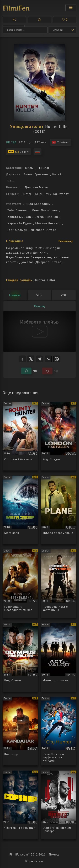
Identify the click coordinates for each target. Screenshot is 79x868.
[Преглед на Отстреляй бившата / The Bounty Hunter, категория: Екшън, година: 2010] (20, 436)
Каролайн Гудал (20, 223)
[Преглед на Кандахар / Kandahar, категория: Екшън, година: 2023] (20, 731)
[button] (14, 20)
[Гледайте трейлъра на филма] (61, 142)
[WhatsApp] (57, 359)
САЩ (11, 181)
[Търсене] (25, 30)
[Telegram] (40, 359)
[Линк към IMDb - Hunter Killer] (19, 152)
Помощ (54, 855)
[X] (31, 359)
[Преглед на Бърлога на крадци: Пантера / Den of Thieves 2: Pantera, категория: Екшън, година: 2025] (59, 805)
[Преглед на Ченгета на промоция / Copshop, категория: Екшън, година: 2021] (20, 805)
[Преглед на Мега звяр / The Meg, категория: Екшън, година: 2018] (20, 510)
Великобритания (36, 174)
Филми (30, 168)
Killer (39, 194)
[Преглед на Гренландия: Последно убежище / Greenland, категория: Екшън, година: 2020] (20, 584)
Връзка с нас (34, 861)
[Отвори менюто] (71, 8)
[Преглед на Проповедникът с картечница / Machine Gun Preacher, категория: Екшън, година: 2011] (59, 584)
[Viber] (48, 359)
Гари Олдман (17, 230)
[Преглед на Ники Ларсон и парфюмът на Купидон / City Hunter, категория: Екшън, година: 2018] (59, 731)
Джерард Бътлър (44, 230)
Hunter (26, 194)
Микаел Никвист (48, 223)
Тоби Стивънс (18, 210)
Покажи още (66, 241)
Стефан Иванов (46, 217)
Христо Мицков (19, 217)
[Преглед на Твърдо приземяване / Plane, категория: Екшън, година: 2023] (59, 510)
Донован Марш (36, 187)
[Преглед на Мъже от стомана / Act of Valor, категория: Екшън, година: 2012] (59, 657)
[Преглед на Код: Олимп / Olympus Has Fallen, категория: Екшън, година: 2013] (20, 657)
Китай (57, 174)
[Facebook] (22, 359)
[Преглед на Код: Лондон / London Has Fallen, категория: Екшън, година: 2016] (59, 436)
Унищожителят (57, 194)
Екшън (44, 168)
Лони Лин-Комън (45, 210)
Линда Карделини (37, 204)
